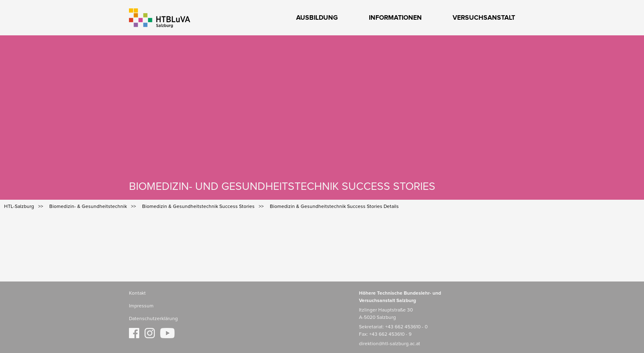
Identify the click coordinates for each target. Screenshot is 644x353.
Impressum (141, 306)
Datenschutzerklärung (153, 319)
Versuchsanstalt (484, 18)
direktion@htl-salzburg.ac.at (390, 344)
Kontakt (137, 293)
